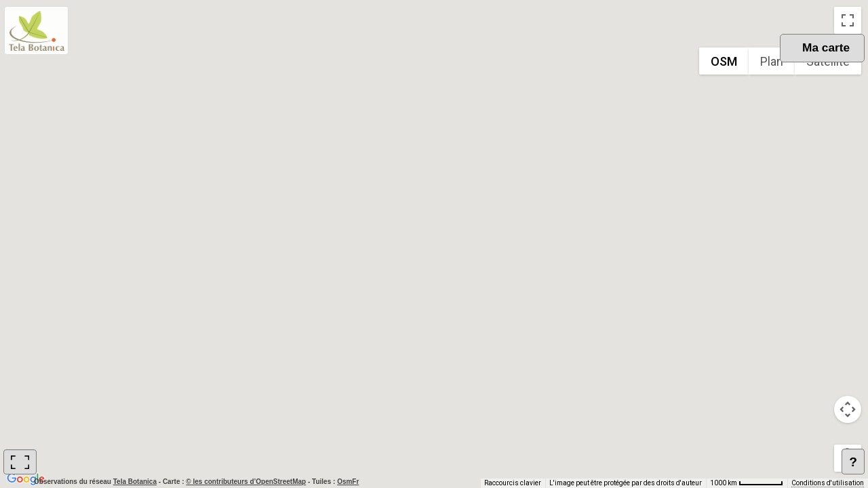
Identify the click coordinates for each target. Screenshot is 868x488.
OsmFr (348, 482)
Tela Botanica (136, 482)
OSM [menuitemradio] (724, 61)
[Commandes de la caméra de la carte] (848, 409)
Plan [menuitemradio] (772, 61)
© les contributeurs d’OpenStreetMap (246, 482)
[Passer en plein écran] (848, 20)
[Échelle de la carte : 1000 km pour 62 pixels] (747, 483)
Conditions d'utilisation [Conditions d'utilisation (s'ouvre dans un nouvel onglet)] (828, 483)
